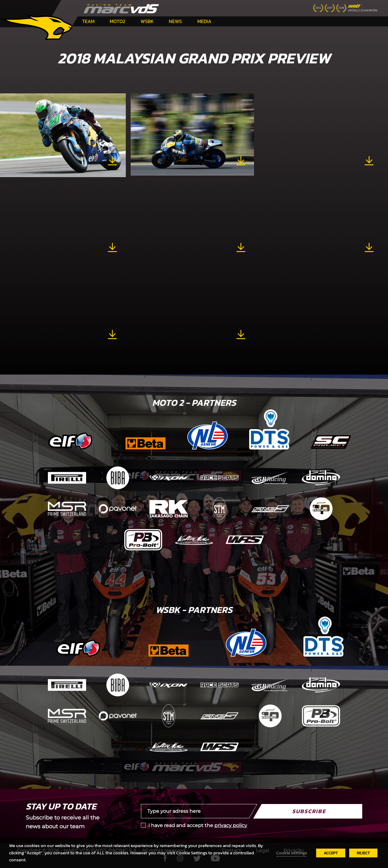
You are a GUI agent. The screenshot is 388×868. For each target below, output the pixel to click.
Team (88, 21)
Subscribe (309, 811)
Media (204, 21)
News (175, 21)
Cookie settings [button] (292, 853)
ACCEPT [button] (331, 853)
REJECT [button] (363, 853)
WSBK (147, 21)
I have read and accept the (198, 825)
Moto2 (117, 21)
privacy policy (231, 825)
